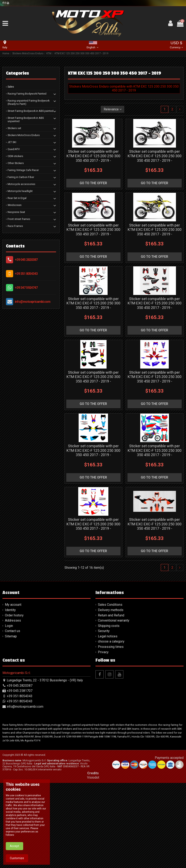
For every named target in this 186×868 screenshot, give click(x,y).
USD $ (176, 45)
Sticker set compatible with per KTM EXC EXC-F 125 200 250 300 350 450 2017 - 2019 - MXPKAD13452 (93, 526)
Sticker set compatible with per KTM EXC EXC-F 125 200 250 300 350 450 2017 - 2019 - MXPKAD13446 (93, 305)
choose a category (111, 641)
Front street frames (19, 219)
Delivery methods (111, 610)
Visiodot (93, 777)
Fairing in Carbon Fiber (21, 177)
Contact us (13, 631)
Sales (11, 87)
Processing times (111, 647)
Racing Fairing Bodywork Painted (27, 94)
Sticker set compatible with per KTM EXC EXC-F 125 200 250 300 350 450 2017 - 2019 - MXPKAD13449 (155, 379)
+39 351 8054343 (26, 274)
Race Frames (15, 226)
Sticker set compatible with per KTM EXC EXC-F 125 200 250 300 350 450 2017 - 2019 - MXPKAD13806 (155, 526)
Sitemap (11, 636)
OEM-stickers (15, 156)
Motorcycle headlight (20, 191)
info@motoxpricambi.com (33, 302)
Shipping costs (109, 626)
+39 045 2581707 (20, 691)
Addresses (13, 620)
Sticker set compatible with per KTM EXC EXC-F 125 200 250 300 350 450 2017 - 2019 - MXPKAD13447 (155, 305)
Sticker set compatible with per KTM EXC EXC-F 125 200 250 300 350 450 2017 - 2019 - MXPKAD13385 (93, 232)
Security (104, 631)
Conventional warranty (114, 620)
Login (9, 626)
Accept (14, 859)
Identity (10, 610)
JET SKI (12, 142)
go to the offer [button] (93, 183)
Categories (17, 73)
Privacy (103, 652)
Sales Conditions (110, 605)
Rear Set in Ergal (17, 198)
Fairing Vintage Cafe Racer (23, 170)
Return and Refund (111, 615)
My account (13, 605)
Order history (14, 615)
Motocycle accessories (21, 184)
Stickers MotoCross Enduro (24, 135)
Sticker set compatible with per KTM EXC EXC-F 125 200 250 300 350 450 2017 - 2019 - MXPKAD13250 (93, 158)
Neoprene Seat (16, 212)
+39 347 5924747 (26, 288)
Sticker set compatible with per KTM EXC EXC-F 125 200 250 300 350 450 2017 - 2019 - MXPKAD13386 (155, 232)
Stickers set (14, 128)
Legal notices (108, 636)
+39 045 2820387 (26, 260)
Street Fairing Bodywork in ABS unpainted (26, 120)
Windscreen (15, 205)
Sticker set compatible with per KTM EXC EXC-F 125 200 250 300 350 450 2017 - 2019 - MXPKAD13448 (93, 379)
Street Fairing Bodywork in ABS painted (30, 111)
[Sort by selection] (113, 109)
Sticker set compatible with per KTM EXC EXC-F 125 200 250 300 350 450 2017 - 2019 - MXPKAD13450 (93, 453)
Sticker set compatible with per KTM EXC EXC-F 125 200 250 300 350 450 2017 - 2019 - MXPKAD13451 (155, 453)
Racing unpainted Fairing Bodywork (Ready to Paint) (29, 102)
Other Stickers (16, 163)
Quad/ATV (14, 149)
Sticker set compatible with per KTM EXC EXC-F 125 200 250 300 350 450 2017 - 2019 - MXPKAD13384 (155, 158)
